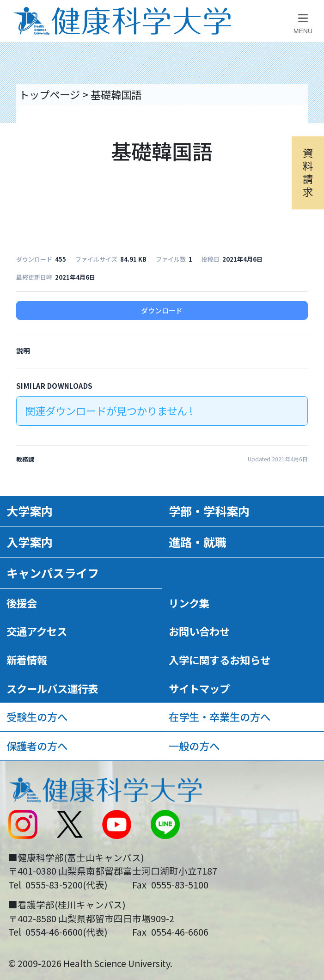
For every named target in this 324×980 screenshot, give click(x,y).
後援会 (22, 603)
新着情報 (27, 660)
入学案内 (30, 542)
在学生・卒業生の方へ (220, 717)
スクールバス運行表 (52, 688)
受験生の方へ (37, 717)
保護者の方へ (37, 746)
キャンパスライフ (53, 573)
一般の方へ (194, 746)
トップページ (49, 94)
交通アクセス (37, 631)
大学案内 (30, 511)
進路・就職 (198, 542)
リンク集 (189, 603)
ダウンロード (162, 310)
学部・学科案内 (209, 511)
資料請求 (308, 172)
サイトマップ (199, 688)
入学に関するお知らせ (220, 660)
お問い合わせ (199, 631)
